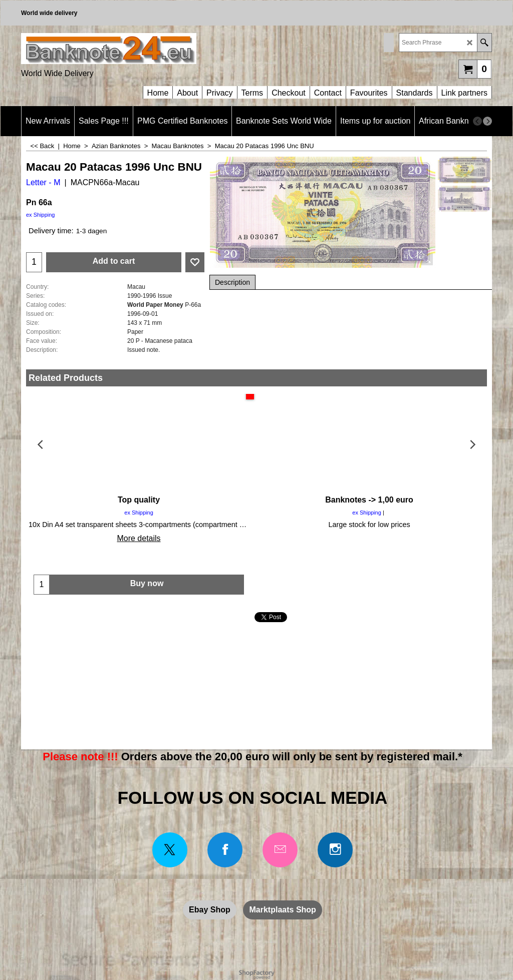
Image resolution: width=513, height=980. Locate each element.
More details (139, 538)
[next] (487, 121)
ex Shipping (41, 215)
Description (232, 282)
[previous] (477, 121)
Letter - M (43, 182)
